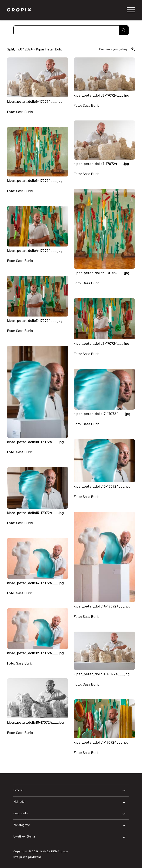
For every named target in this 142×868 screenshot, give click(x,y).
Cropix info (21, 813)
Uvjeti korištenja (24, 836)
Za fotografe (22, 825)
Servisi (18, 790)
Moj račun (20, 801)
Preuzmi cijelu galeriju (114, 49)
